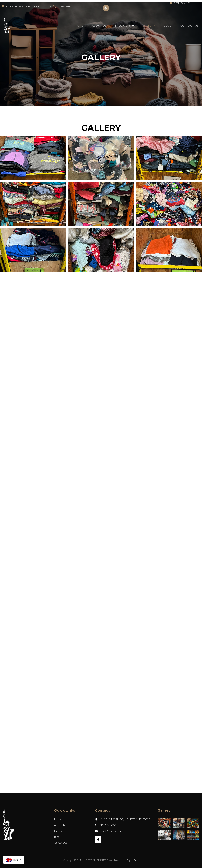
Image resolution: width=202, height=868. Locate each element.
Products (125, 26)
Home (79, 26)
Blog (168, 26)
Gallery (149, 26)
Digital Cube (133, 860)
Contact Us (189, 26)
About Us (99, 26)
